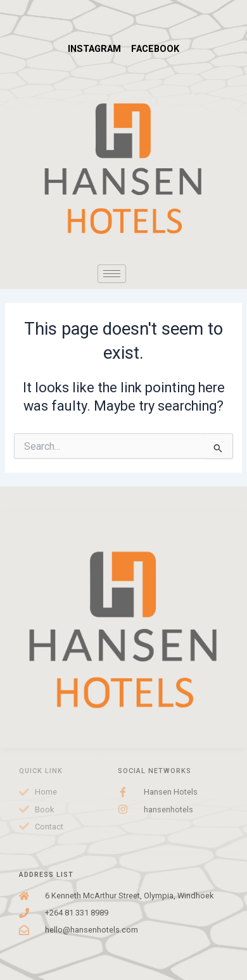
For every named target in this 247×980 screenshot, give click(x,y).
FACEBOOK (155, 49)
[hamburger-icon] (112, 274)
